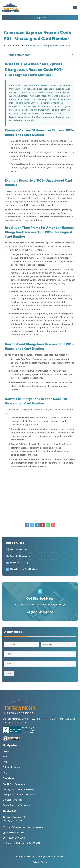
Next (9, 673)
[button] (75, 8)
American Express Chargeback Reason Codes (47, 46)
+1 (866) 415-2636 (40, 612)
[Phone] (40, 664)
